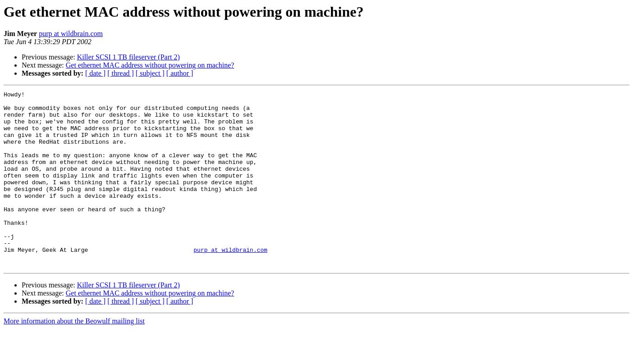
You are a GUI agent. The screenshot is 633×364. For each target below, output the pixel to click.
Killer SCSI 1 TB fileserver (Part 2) (128, 57)
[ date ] (95, 73)
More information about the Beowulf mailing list (74, 356)
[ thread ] (121, 73)
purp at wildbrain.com (71, 34)
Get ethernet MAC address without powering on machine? (150, 65)
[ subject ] (150, 73)
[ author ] (180, 73)
